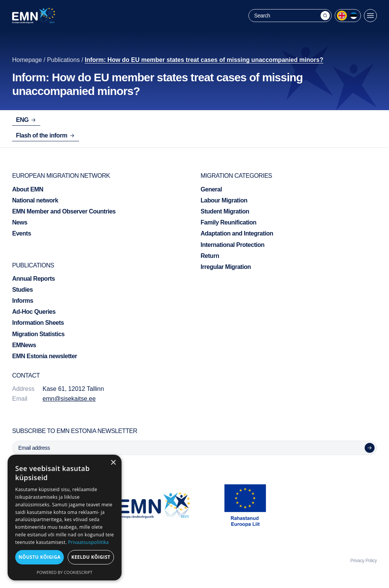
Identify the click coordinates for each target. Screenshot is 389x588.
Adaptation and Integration (237, 233)
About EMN (28, 189)
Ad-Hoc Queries (34, 312)
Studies (22, 290)
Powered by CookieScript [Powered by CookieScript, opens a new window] (65, 572)
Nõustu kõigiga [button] (40, 557)
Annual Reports (33, 279)
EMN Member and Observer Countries (64, 211)
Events (22, 233)
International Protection (232, 245)
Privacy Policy (364, 561)
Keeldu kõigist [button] (91, 557)
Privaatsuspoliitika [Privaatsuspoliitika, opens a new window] (88, 542)
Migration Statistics (38, 334)
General (211, 189)
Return (210, 256)
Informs (23, 301)
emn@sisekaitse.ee (69, 399)
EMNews (24, 345)
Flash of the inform (46, 135)
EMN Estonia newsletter (45, 356)
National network (35, 200)
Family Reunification (228, 222)
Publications (63, 60)
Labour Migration (224, 200)
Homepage (27, 60)
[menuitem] (342, 16)
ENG (26, 120)
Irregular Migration (226, 267)
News (20, 222)
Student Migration (225, 211)
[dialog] (65, 518)
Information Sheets (38, 323)
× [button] (113, 463)
